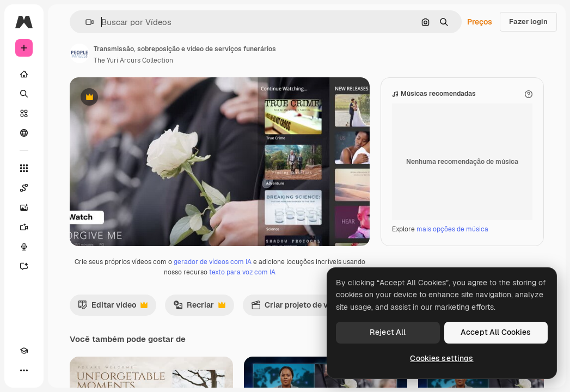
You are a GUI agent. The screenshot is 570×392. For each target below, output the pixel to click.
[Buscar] (24, 94)
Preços (480, 22)
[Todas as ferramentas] (24, 168)
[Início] (24, 74)
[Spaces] (24, 188)
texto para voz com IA (242, 321)
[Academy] (24, 351)
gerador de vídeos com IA (213, 311)
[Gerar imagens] (24, 207)
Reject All (388, 332)
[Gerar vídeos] (24, 227)
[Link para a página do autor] (79, 53)
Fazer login (528, 22)
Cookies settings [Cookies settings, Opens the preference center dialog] (442, 358)
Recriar (199, 357)
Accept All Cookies (496, 332)
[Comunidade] (24, 133)
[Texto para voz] (24, 247)
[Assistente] (24, 266)
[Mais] (24, 370)
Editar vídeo (113, 357)
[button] (85, 22)
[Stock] (24, 113)
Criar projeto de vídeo (303, 357)
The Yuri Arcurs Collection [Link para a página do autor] (133, 60)
